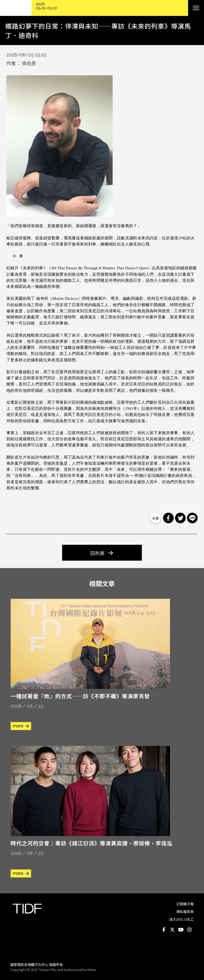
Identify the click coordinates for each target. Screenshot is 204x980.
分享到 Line (192, 518)
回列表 (97, 553)
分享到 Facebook (168, 518)
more (18, 726)
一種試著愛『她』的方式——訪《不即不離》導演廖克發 (80, 696)
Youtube (181, 930)
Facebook (164, 930)
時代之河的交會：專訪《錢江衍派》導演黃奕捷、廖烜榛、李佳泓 (92, 843)
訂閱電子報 (185, 904)
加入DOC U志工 (182, 919)
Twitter (172, 930)
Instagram (189, 930)
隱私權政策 (185, 911)
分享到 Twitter (180, 518)
